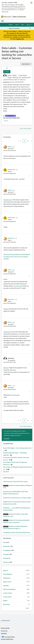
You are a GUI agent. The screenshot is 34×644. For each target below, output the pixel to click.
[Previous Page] (17, 141)
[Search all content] (20, 28)
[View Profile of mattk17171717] (7, 502)
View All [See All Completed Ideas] (6, 471)
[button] (29, 153)
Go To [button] (28, 25)
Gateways (6, 586)
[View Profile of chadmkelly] (7, 532)
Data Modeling (8, 574)
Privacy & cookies (5, 628)
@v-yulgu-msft (18, 286)
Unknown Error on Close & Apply (22, 498)
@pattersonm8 (8, 200)
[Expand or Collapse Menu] (2, 21)
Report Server (7, 582)
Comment (7, 438)
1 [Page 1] (21, 141)
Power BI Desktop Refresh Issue (21, 532)
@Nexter (6, 309)
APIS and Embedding (9, 589)
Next (31, 608)
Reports (6, 121)
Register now (20, 39)
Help (23, 25)
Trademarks (4, 633)
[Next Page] (31, 141)
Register (11, 25)
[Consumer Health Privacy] (17, 639)
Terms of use (4, 631)
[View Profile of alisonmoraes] (7, 481)
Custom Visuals (8, 593)
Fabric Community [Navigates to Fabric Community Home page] (19, 17)
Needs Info (7, 546)
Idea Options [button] (26, 64)
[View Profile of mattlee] (11, 485)
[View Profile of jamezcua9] (11, 238)
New (5, 542)
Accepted (10, 116)
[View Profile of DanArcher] (6, 498)
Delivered (6, 562)
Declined (6, 558)
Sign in (17, 25)
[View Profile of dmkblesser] (6, 508)
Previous (23, 608)
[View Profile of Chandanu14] (7, 492)
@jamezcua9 (7, 332)
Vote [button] (7, 72)
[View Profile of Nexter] (10, 146)
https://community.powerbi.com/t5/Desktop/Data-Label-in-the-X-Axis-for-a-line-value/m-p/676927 (17, 256)
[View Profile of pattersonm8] (11, 169)
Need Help (6, 604)
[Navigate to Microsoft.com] (6, 17)
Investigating (7, 550)
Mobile (5, 601)
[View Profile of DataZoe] (11, 526)
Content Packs (7, 597)
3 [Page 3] (28, 141)
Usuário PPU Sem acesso (20, 481)
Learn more (5, 12)
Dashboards (7, 578)
